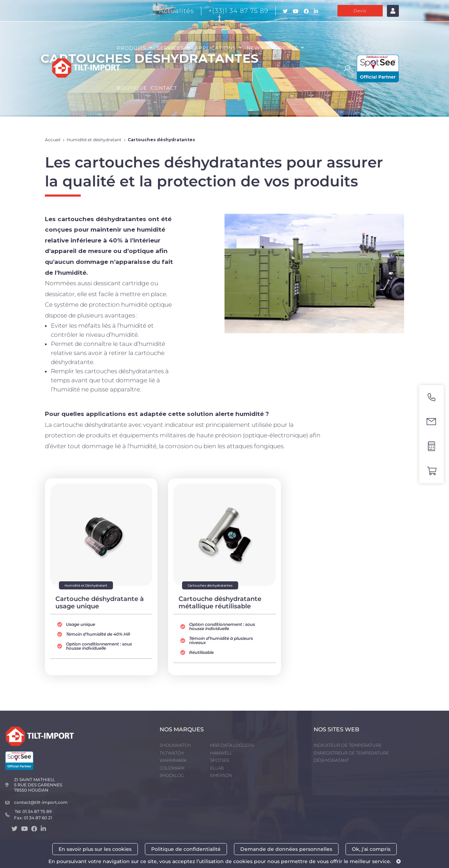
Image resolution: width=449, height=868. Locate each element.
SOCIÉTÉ (286, 48)
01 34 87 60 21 (38, 818)
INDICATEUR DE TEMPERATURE (348, 745)
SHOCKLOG (172, 775)
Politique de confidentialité (186, 849)
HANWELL (221, 753)
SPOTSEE (220, 760)
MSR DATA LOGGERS (232, 745)
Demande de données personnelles (286, 849)
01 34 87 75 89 (37, 811)
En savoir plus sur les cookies (95, 849)
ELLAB (217, 768)
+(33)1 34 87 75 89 (238, 11)
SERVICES (170, 48)
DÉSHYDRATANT (331, 760)
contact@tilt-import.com (41, 802)
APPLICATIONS (215, 48)
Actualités (176, 11)
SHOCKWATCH (175, 745)
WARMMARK (173, 760)
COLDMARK (172, 768)
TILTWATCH (172, 753)
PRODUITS (132, 48)
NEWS (255, 48)
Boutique (132, 88)
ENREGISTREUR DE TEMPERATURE (351, 753)
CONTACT (164, 88)
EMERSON (221, 775)
